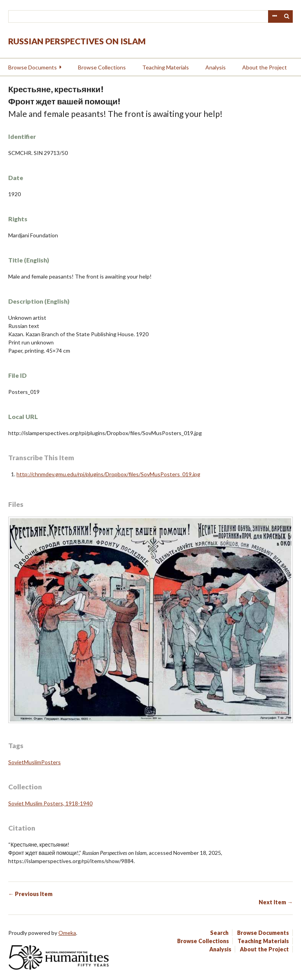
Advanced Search (274, 16)
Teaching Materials (166, 67)
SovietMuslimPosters (34, 762)
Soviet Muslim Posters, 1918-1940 (50, 803)
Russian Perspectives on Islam (77, 41)
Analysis (216, 67)
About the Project (265, 67)
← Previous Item (30, 894)
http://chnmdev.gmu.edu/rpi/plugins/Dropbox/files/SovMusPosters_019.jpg (108, 474)
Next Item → (276, 902)
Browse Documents (33, 67)
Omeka (67, 933)
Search (287, 16)
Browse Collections (102, 67)
